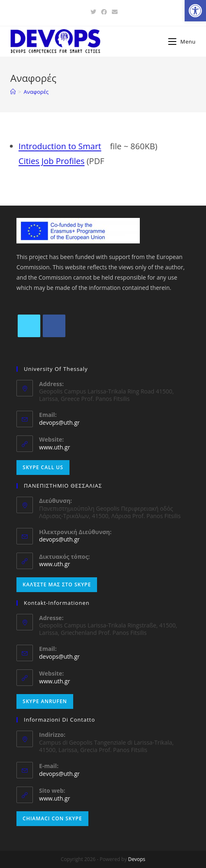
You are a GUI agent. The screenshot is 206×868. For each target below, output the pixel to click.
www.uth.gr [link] (54, 447)
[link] (195, 11)
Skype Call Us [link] (43, 467)
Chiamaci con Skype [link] (52, 818)
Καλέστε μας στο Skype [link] (57, 584)
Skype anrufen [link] (45, 701)
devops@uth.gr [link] (59, 422)
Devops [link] (137, 859)
